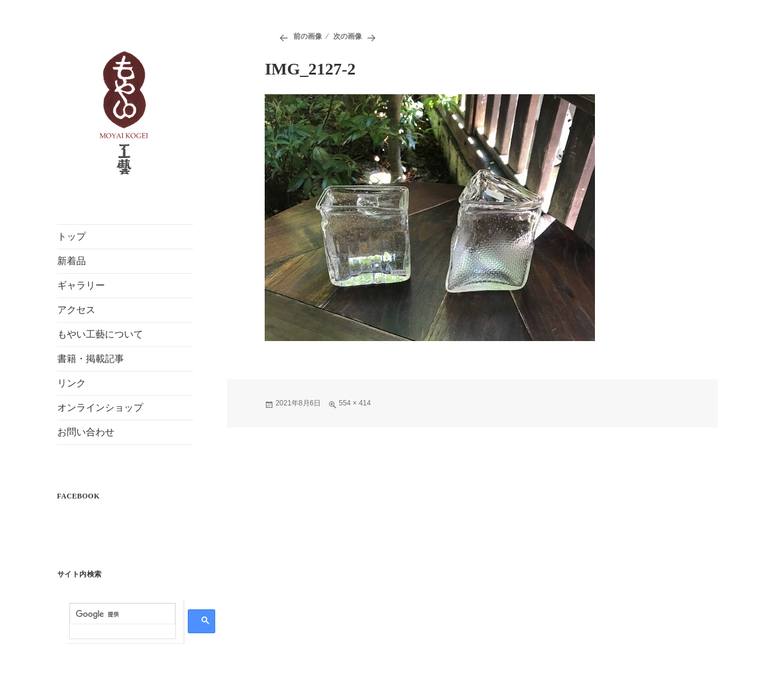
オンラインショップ (100, 408)
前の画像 (308, 36)
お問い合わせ (86, 432)
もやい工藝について (100, 334)
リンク (72, 383)
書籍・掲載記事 (91, 359)
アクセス (76, 310)
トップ (72, 236)
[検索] (123, 614)
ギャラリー (81, 285)
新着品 (72, 261)
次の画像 (348, 36)
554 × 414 (355, 403)
